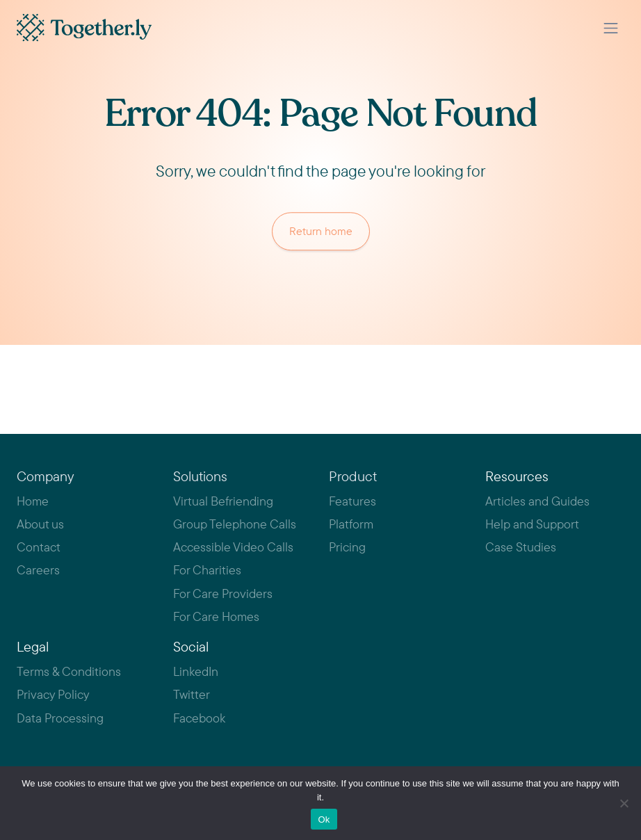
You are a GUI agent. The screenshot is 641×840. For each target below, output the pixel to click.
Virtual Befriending (223, 501)
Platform (351, 524)
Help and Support (532, 524)
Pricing (347, 547)
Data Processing (60, 718)
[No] (624, 803)
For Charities (207, 570)
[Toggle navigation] (611, 28)
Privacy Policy (53, 694)
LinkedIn (196, 671)
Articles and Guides (537, 501)
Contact (39, 547)
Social (191, 646)
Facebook (199, 718)
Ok (324, 819)
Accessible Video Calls (233, 547)
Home (33, 501)
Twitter (192, 694)
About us (40, 524)
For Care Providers (223, 593)
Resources (517, 476)
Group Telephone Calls (235, 524)
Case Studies (521, 547)
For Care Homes (216, 616)
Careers (38, 570)
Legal (33, 646)
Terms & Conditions (69, 671)
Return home (321, 232)
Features (352, 501)
